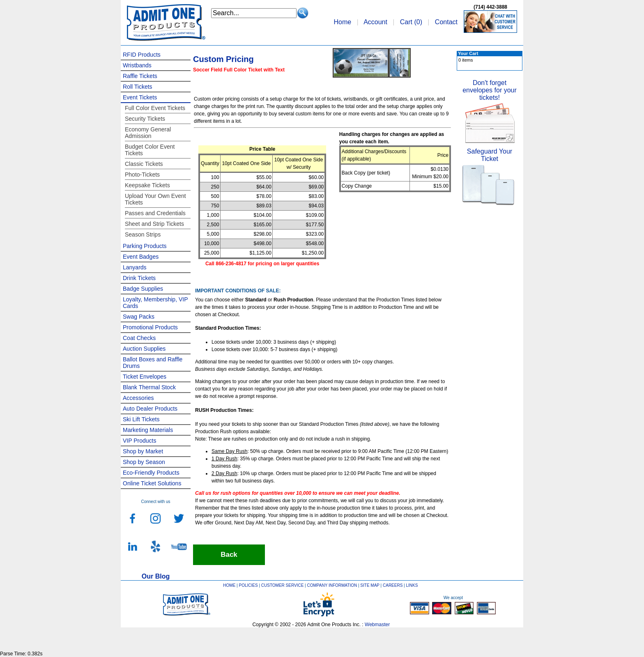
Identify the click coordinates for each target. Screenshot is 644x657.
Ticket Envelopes (145, 377)
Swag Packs (139, 317)
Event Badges (141, 257)
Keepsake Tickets (147, 185)
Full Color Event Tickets (155, 108)
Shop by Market (143, 451)
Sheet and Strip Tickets (154, 224)
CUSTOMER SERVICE (283, 585)
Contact (446, 22)
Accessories (138, 398)
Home (342, 22)
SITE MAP (370, 585)
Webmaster (377, 625)
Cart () (411, 22)
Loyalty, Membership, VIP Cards (155, 303)
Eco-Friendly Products (151, 473)
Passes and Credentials (155, 213)
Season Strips (143, 234)
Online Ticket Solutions (152, 483)
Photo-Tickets (142, 175)
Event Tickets (140, 97)
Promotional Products (150, 327)
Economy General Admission (148, 133)
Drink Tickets (139, 278)
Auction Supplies (144, 349)
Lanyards (135, 267)
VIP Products (139, 441)
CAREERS (393, 585)
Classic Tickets (144, 164)
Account (375, 22)
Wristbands (137, 65)
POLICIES (248, 585)
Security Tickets (145, 119)
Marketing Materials (148, 430)
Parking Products (145, 246)
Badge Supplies (143, 289)
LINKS (412, 585)
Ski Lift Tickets (141, 419)
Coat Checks (139, 338)
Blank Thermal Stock (149, 387)
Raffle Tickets (140, 76)
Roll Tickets (138, 87)
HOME (229, 585)
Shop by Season (144, 462)
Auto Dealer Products (150, 409)
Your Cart (468, 53)
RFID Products (142, 55)
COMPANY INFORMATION (332, 585)
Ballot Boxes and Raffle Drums (153, 363)
